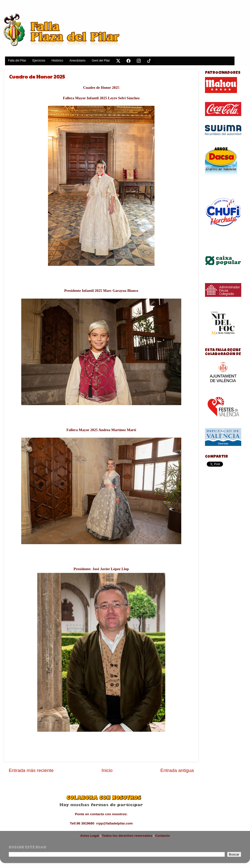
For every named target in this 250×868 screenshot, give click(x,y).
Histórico (57, 61)
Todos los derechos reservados (127, 836)
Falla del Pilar (17, 61)
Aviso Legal (90, 836)
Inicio (107, 770)
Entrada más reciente (31, 770)
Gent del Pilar (101, 61)
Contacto (163, 836)
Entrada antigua (177, 770)
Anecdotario (77, 61)
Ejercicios (39, 61)
